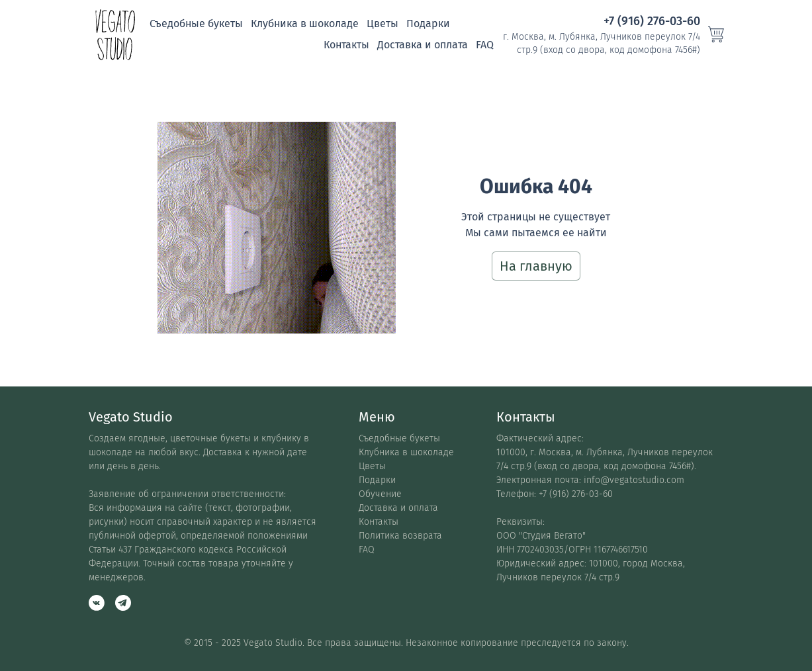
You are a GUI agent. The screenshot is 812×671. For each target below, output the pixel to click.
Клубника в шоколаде (305, 23)
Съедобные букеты (196, 23)
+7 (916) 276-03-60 (652, 21)
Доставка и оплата (423, 45)
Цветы (383, 23)
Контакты (346, 45)
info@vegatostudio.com (634, 480)
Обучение (380, 494)
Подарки (428, 23)
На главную (536, 266)
